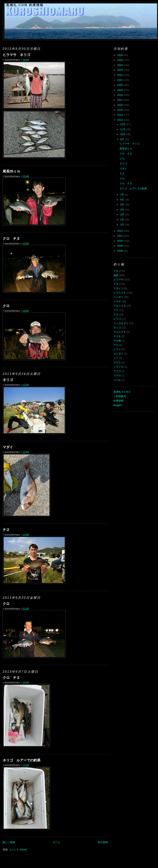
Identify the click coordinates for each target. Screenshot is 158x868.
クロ (6, 306)
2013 (120, 120)
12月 (123, 124)
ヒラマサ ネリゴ (16, 55)
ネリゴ (8, 380)
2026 (120, 55)
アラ (116, 345)
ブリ (116, 310)
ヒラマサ (118, 280)
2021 (120, 80)
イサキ (117, 301)
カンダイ (118, 354)
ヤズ (116, 314)
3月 (122, 215)
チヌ (6, 530)
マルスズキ (120, 332)
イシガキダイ (121, 323)
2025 (120, 60)
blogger (118, 405)
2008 (120, 251)
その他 (117, 341)
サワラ (117, 363)
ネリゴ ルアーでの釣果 (22, 760)
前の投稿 (103, 842)
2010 (120, 241)
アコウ (117, 371)
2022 (120, 75)
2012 (120, 231)
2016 (120, 105)
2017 (120, 100)
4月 (122, 210)
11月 (123, 129)
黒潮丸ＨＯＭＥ (122, 392)
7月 (122, 195)
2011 (120, 236)
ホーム (56, 842)
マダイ (8, 447)
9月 (122, 139)
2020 (120, 85)
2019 (120, 90)
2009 (120, 246)
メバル (117, 380)
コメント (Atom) (18, 850)
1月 (122, 225)
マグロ (117, 376)
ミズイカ (118, 367)
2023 (120, 70)
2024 (120, 65)
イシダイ (118, 297)
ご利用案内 (120, 396)
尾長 (116, 275)
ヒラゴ (117, 319)
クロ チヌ (11, 239)
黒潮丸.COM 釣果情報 (25, 5)
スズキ (117, 336)
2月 (122, 220)
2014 (120, 115)
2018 (120, 95)
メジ (116, 358)
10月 (123, 134)
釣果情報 (118, 401)
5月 (122, 205)
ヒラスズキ (120, 293)
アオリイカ (120, 306)
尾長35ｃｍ (11, 171)
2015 (120, 110)
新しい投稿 (9, 842)
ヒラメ (117, 349)
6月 (122, 200)
